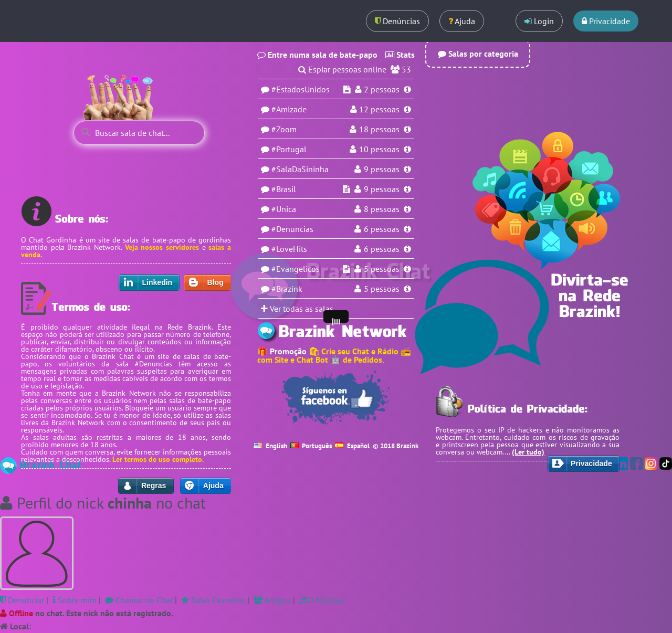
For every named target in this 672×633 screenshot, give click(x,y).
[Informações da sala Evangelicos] (407, 269)
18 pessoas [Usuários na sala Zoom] (379, 129)
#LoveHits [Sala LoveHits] (289, 249)
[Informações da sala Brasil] (407, 189)
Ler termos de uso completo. (158, 459)
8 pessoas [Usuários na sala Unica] (382, 209)
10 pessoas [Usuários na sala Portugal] (379, 149)
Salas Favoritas (213, 600)
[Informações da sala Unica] (407, 209)
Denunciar (22, 600)
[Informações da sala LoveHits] (407, 249)
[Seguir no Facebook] (336, 398)
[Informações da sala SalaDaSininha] (407, 169)
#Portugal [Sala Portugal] (289, 149)
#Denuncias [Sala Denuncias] (292, 229)
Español (352, 446)
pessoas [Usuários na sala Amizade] (379, 109)
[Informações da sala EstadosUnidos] (407, 89)
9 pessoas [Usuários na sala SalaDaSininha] (382, 169)
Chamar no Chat (139, 600)
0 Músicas (322, 600)
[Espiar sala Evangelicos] (346, 269)
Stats (400, 55)
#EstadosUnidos (301, 89)
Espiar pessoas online (347, 69)
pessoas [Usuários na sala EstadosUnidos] (382, 89)
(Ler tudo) (528, 452)
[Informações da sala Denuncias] (407, 229)
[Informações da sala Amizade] (407, 109)
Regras (154, 486)
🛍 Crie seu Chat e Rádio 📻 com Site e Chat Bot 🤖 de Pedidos (334, 355)
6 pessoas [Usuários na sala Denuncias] (382, 229)
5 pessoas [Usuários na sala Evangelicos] (382, 269)
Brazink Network (94, 247)
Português (311, 446)
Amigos (272, 600)
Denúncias (397, 21)
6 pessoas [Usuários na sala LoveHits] (382, 249)
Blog (216, 282)
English (270, 446)
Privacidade (606, 21)
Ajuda (462, 21)
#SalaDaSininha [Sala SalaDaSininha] (300, 169)
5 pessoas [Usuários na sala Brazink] (382, 289)
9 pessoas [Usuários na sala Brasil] (382, 189)
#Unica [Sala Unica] (284, 209)
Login (539, 21)
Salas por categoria (478, 54)
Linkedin (157, 282)
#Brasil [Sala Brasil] (284, 189)
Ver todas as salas (297, 309)
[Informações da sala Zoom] (407, 129)
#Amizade (289, 109)
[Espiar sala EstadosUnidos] (347, 89)
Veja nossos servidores (162, 247)
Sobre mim (75, 600)
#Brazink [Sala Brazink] (287, 289)
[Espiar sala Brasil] (346, 189)
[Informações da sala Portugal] (407, 149)
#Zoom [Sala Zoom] (284, 129)
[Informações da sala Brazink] (407, 289)
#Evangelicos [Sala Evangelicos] (296, 269)
